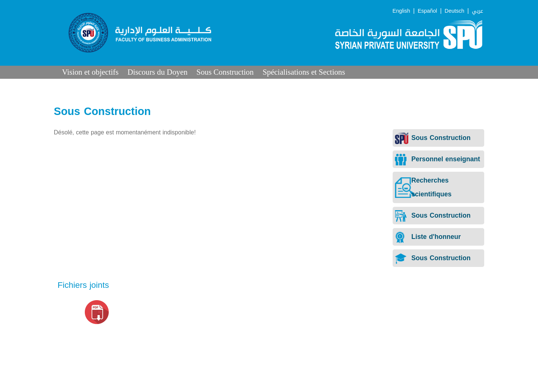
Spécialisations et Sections (304, 72)
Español (427, 11)
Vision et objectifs (90, 72)
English (401, 11)
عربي (477, 11)
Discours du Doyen (157, 72)
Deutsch (454, 11)
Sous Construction (225, 72)
